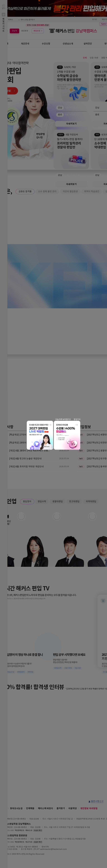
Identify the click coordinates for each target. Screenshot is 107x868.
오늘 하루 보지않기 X (63, 419)
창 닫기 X (77, 419)
